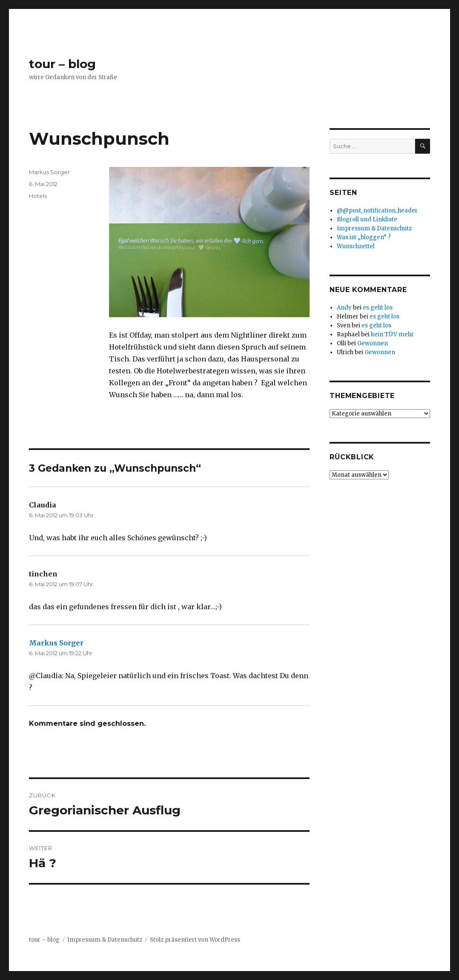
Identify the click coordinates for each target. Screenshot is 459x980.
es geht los (378, 308)
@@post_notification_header (377, 211)
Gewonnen (373, 343)
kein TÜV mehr (392, 334)
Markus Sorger (49, 172)
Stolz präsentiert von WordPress (195, 940)
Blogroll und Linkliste (367, 219)
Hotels (38, 196)
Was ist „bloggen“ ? (364, 237)
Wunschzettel (356, 246)
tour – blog (62, 64)
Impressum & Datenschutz (374, 228)
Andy (344, 308)
